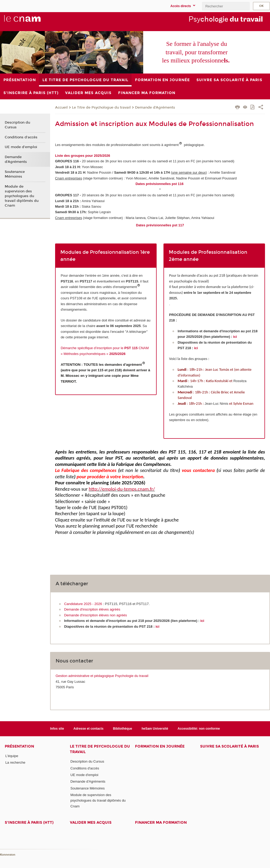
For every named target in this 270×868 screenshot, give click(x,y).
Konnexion (8, 855)
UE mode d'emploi (21, 147)
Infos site (57, 729)
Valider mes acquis (91, 823)
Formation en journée (160, 746)
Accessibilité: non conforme (199, 729)
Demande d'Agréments (155, 108)
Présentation (19, 746)
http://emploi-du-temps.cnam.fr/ (122, 489)
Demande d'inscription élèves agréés (92, 609)
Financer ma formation (161, 823)
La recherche (15, 762)
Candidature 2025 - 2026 (83, 604)
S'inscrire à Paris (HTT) (29, 823)
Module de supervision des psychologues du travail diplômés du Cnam (22, 196)
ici (235, 337)
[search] (226, 6)
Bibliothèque (122, 729)
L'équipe (12, 756)
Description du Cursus (17, 125)
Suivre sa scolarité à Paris (230, 746)
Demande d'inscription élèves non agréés (95, 615)
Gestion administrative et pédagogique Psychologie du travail (102, 676)
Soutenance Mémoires (15, 174)
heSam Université (155, 729)
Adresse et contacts (89, 729)
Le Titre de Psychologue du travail (101, 108)
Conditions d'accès (21, 137)
